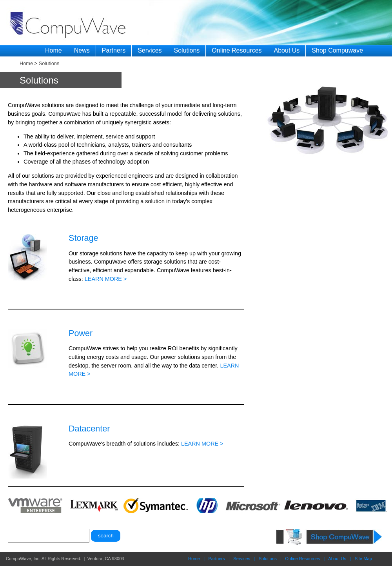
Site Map (363, 559)
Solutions (187, 50)
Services (150, 50)
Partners (114, 50)
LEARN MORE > (106, 279)
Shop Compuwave (337, 50)
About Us (287, 50)
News (82, 50)
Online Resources (237, 50)
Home (54, 50)
